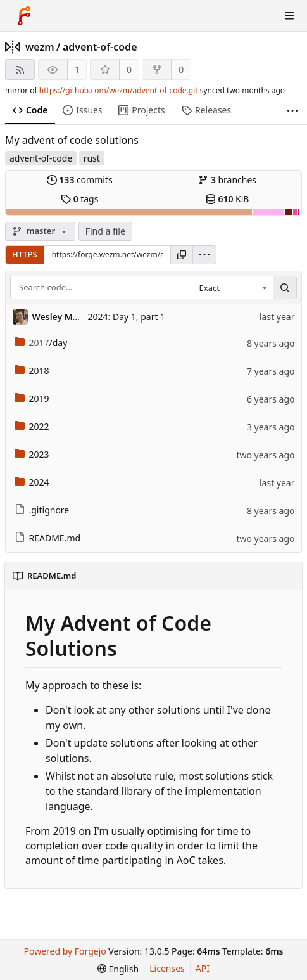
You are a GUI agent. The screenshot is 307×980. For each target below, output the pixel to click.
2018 (32, 371)
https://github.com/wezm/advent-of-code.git (119, 90)
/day (41, 343)
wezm (40, 47)
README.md (48, 538)
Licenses (167, 968)
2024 (32, 482)
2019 (32, 398)
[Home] (24, 16)
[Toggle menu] (289, 16)
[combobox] (232, 288)
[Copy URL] (182, 255)
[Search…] (285, 288)
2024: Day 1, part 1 (127, 317)
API (203, 968)
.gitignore (42, 510)
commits (80, 180)
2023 (32, 454)
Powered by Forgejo (65, 951)
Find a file (105, 231)
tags (79, 199)
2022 (32, 426)
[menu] (204, 255)
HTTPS (25, 254)
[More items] (292, 111)
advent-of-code (100, 47)
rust (92, 158)
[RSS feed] (20, 69)
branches (227, 180)
